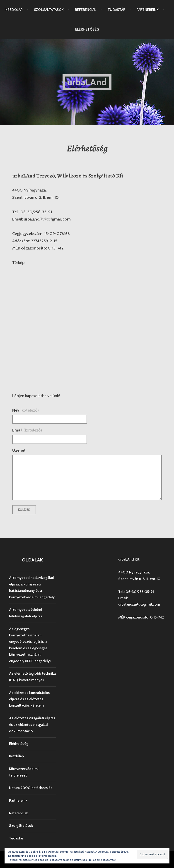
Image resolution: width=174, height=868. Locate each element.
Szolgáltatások (49, 10)
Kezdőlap (14, 10)
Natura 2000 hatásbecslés (31, 788)
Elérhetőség (87, 29)
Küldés (24, 510)
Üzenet (19, 450)
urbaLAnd (87, 82)
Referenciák (86, 10)
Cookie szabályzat (104, 860)
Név (25, 410)
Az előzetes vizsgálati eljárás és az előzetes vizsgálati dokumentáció (32, 724)
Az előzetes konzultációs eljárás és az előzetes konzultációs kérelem (29, 699)
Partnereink (147, 10)
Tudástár (117, 10)
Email (27, 430)
